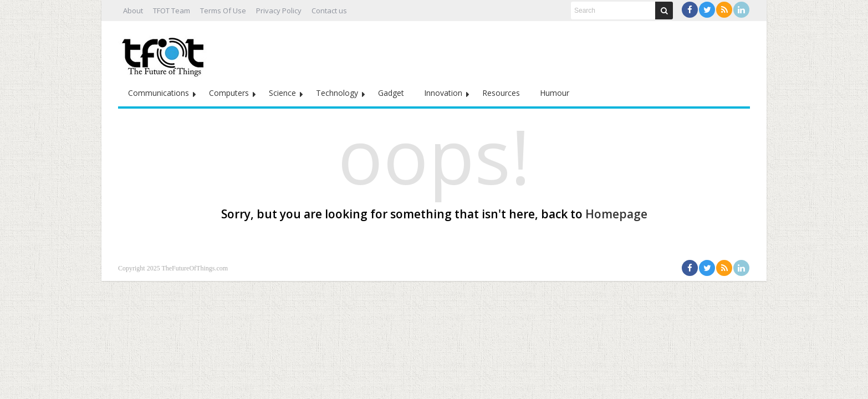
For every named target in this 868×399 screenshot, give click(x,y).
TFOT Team (172, 11)
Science (282, 93)
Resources (501, 93)
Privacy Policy (279, 11)
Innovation (443, 93)
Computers (229, 93)
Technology (337, 93)
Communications (159, 93)
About (133, 11)
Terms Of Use (223, 11)
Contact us (329, 11)
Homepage (616, 214)
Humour (555, 93)
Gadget (391, 93)
